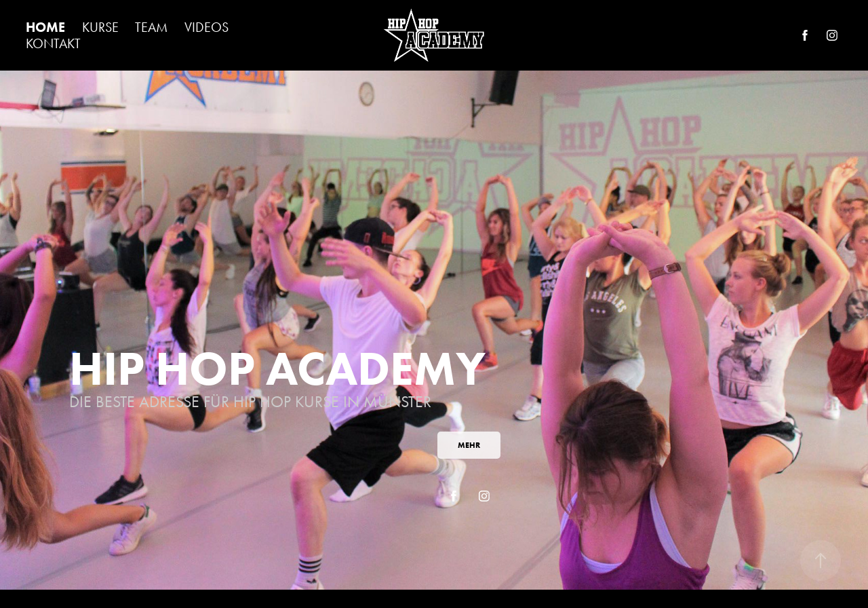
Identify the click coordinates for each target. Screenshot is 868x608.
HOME (45, 27)
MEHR (469, 445)
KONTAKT (53, 43)
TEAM (151, 27)
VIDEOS (206, 27)
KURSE (100, 27)
